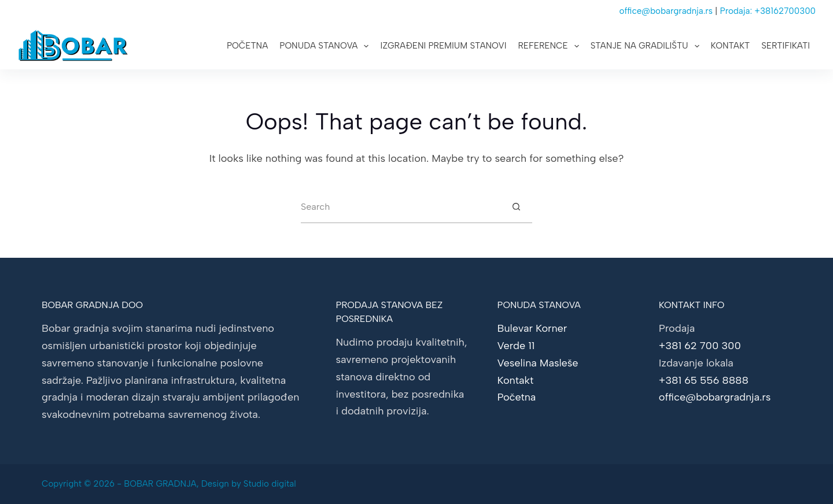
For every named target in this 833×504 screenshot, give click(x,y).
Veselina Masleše (538, 363)
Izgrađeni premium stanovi (443, 46)
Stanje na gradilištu (647, 46)
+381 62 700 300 (700, 346)
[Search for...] (400, 207)
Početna (247, 46)
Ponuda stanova (326, 46)
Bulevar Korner (532, 328)
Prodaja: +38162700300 (768, 11)
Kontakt (731, 46)
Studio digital (270, 484)
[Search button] (516, 207)
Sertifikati (786, 46)
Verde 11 (516, 346)
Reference (550, 46)
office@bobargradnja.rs (666, 11)
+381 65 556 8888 (704, 380)
